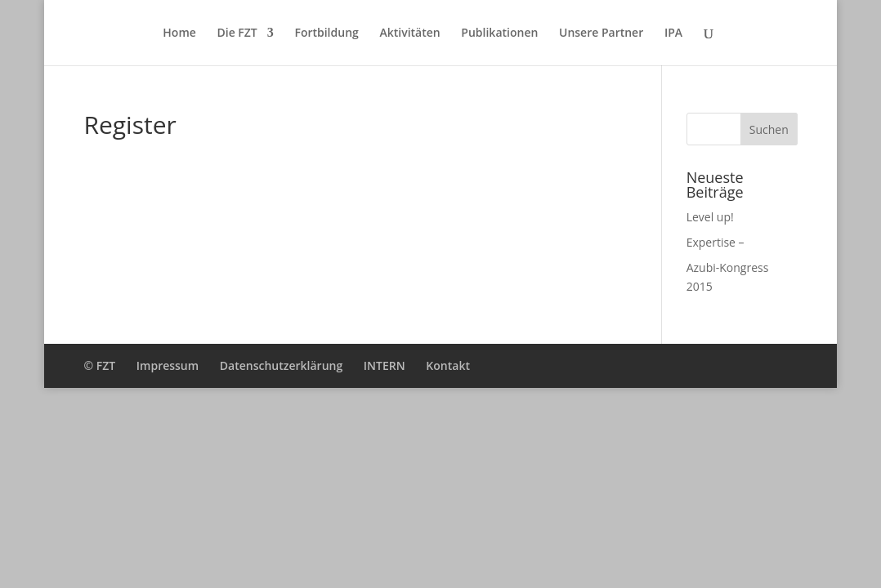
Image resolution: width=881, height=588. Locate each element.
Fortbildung (326, 33)
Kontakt (448, 365)
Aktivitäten (409, 33)
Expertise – (716, 242)
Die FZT (237, 33)
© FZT (99, 365)
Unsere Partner (601, 33)
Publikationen (499, 33)
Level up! (710, 217)
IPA (673, 33)
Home (179, 33)
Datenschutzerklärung (281, 365)
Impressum (168, 365)
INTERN (385, 365)
